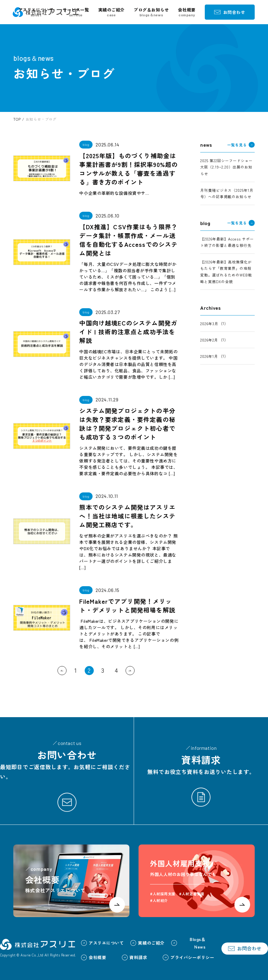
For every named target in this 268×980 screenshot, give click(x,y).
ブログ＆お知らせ (151, 12)
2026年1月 (209, 356)
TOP (17, 119)
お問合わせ (230, 12)
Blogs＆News (188, 943)
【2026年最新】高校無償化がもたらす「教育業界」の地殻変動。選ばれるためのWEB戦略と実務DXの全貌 (226, 272)
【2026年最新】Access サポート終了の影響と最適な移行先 (227, 242)
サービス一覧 (76, 12)
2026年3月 (209, 323)
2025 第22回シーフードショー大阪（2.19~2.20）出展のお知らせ (226, 167)
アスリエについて (36, 12)
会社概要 (187, 12)
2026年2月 (209, 340)
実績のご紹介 (111, 12)
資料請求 (134, 957)
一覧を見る (241, 145)
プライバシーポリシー (189, 957)
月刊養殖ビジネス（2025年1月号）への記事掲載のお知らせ (227, 193)
